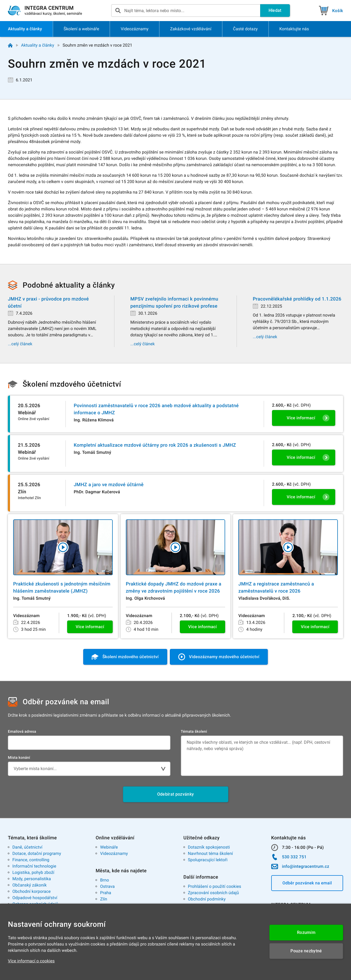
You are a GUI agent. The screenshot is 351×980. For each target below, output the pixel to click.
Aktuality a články (38, 45)
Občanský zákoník (29, 885)
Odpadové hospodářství (35, 898)
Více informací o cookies (31, 961)
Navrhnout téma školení (211, 853)
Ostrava (107, 886)
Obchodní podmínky (207, 899)
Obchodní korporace (31, 891)
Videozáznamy (114, 853)
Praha (106, 893)
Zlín (104, 899)
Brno (105, 880)
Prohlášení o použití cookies (215, 886)
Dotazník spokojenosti (209, 847)
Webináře (109, 847)
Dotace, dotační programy (37, 853)
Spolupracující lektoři (208, 860)
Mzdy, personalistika (32, 879)
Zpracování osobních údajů (214, 893)
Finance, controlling (31, 860)
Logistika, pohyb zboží (33, 872)
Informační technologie (34, 866)
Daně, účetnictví (27, 847)
